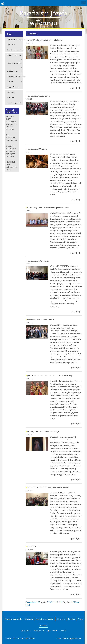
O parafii (10, 82)
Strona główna (26, 631)
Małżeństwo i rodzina (14, 55)
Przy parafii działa (13, 87)
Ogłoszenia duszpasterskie (15, 39)
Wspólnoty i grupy (13, 71)
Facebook (63, 631)
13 (60, 602)
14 (62, 602)
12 (57, 602)
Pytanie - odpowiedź (14, 103)
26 (74, 602)
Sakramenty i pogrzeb (14, 63)
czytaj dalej (75, 88)
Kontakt (55, 631)
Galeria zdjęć (11, 92)
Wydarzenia (11, 45)
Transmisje (11, 97)
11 (56, 602)
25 (71, 602)
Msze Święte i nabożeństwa (15, 50)
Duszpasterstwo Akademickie (15, 76)
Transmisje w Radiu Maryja (41, 631)
